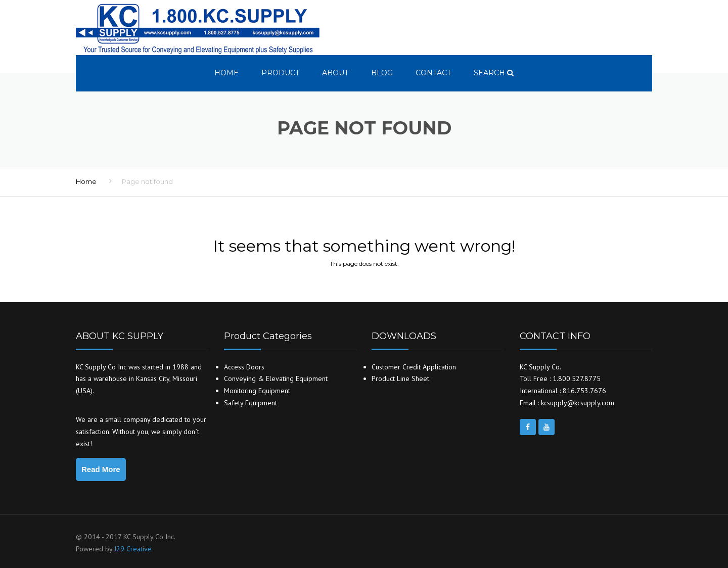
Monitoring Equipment (257, 391)
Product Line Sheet (400, 378)
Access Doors (244, 367)
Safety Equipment (251, 403)
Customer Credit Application (414, 367)
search (494, 73)
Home (226, 73)
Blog (382, 73)
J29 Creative (133, 549)
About (335, 73)
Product (280, 73)
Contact (433, 73)
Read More (101, 469)
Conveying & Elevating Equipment (276, 378)
